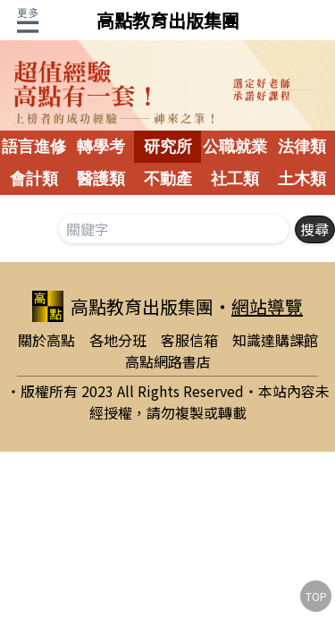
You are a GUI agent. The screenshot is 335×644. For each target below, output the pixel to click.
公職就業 (235, 147)
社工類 (235, 179)
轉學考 (101, 147)
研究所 (168, 147)
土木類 (302, 179)
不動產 (168, 179)
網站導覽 (267, 306)
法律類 (302, 147)
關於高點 (46, 340)
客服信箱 (189, 340)
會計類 (34, 179)
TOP (316, 596)
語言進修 (34, 147)
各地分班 (118, 340)
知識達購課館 (275, 340)
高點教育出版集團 (168, 20)
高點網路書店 (168, 361)
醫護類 (101, 179)
